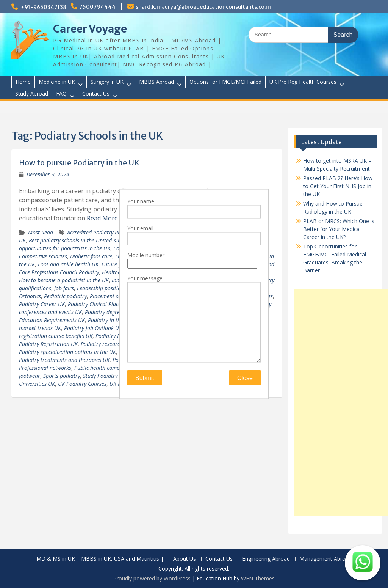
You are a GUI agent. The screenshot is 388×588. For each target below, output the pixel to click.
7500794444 (97, 7)
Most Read (41, 232)
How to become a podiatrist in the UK (64, 280)
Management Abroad (325, 559)
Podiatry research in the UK (113, 344)
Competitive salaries (43, 256)
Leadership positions (102, 288)
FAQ (61, 94)
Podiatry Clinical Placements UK (106, 304)
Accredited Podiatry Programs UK (107, 232)
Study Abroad (32, 94)
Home (23, 82)
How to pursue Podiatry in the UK (79, 163)
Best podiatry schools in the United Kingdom (81, 240)
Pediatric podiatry (65, 296)
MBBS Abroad (156, 82)
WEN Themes (258, 578)
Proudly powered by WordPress (152, 578)
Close (245, 378)
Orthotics (30, 296)
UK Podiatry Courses (82, 384)
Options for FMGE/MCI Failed (225, 82)
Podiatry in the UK (110, 320)
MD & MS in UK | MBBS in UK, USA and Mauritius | (100, 559)
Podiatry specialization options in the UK (67, 352)
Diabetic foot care (91, 256)
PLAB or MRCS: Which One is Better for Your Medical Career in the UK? (339, 229)
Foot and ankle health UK (68, 264)
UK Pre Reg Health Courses (303, 82)
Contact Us (96, 94)
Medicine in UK (57, 82)
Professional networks (45, 368)
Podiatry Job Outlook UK (93, 328)
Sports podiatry (62, 376)
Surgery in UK (107, 82)
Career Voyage (90, 29)
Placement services (112, 296)
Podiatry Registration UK (48, 344)
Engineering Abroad (266, 559)
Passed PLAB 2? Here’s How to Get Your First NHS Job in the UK (338, 186)
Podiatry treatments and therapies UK (64, 360)
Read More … (105, 218)
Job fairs (64, 288)
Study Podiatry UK (104, 376)
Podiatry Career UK (42, 304)
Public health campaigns (103, 368)
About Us (185, 559)
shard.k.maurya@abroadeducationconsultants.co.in (203, 7)
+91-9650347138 (44, 7)
